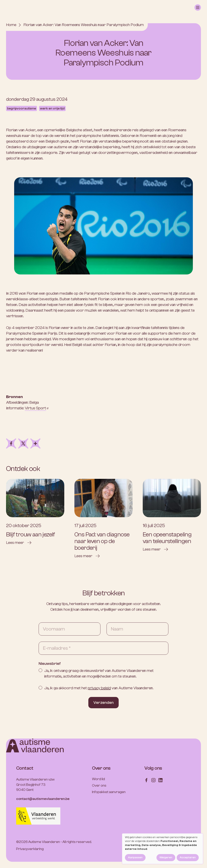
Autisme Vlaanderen (44, 842)
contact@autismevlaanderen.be (43, 799)
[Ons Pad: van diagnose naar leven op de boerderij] (103, 519)
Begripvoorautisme (22, 108)
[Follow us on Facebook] (146, 780)
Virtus (37, 408)
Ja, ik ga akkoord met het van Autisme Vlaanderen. (99, 688)
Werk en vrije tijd (52, 108)
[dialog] (163, 849)
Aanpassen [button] (135, 857)
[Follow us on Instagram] (153, 780)
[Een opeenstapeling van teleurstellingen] (172, 515)
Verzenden (103, 702)
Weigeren (166, 857)
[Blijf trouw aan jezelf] (35, 512)
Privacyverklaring (30, 849)
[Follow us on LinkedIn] (161, 780)
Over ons (99, 786)
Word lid (98, 779)
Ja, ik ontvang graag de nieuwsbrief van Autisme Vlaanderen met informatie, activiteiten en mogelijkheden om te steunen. (99, 673)
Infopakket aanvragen (109, 792)
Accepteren (188, 857)
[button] (198, 7)
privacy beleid (99, 688)
